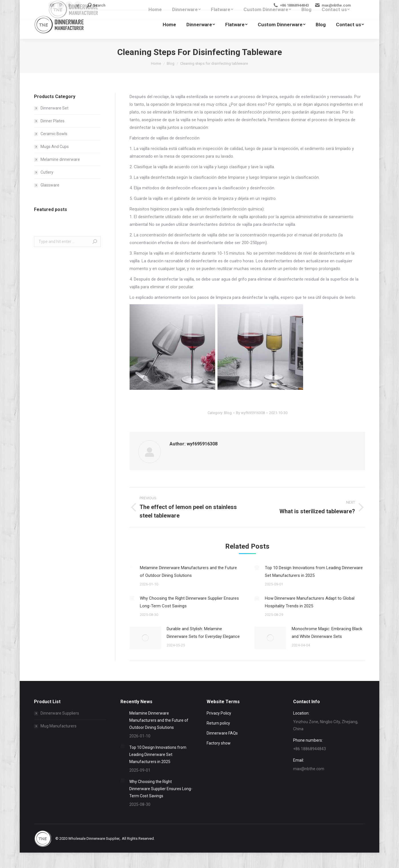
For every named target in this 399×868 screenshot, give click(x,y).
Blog (228, 413)
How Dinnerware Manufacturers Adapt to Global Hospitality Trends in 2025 (310, 602)
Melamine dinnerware (60, 159)
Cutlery (47, 172)
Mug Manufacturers (59, 726)
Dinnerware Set (55, 108)
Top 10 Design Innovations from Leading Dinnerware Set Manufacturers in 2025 (314, 572)
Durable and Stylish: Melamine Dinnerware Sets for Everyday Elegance (203, 633)
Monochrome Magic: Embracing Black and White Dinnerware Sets (327, 633)
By (250, 413)
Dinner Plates (53, 121)
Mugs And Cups (55, 147)
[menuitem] (169, 25)
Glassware (50, 185)
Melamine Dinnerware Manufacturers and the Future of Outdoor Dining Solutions (188, 572)
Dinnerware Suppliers (60, 713)
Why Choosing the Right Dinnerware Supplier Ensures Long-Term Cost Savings (189, 602)
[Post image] (132, 568)
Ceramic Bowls (54, 134)
